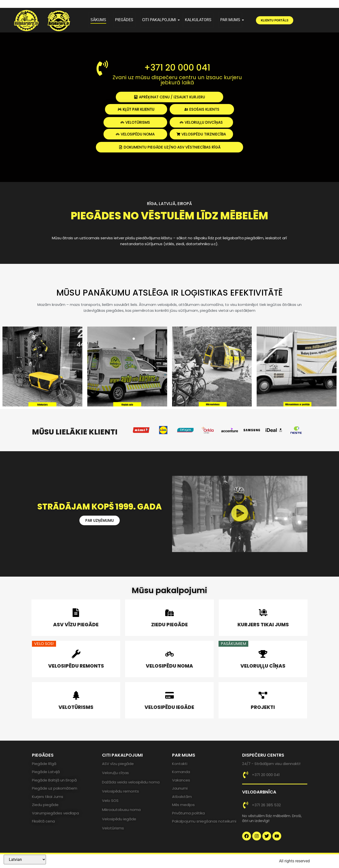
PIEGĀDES (124, 20)
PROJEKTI (263, 707)
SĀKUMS (98, 20)
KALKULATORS (198, 20)
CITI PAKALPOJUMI (160, 20)
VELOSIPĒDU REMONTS (76, 666)
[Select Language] (25, 860)
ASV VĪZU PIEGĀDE (76, 625)
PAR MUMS (231, 20)
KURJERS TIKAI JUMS (263, 625)
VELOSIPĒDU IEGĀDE (169, 707)
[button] (240, 514)
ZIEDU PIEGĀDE (169, 625)
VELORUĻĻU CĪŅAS (263, 666)
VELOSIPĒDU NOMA (169, 666)
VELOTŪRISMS (76, 707)
